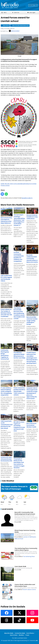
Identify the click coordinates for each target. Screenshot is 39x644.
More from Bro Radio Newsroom (21, 25)
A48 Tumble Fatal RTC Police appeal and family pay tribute (6, 263)
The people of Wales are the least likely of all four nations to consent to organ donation (19, 460)
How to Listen (14, 635)
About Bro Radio (9, 633)
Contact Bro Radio (20, 633)
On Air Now (33, 5)
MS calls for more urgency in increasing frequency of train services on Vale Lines (19, 423)
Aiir (37, 641)
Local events (7, 509)
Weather (21, 635)
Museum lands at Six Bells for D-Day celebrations (32, 213)
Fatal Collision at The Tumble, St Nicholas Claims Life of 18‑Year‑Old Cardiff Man (7, 309)
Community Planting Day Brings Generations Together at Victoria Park (7, 352)
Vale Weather (8, 481)
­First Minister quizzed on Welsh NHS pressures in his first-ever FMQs (19, 351)
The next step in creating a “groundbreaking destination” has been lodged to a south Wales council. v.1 (19, 217)
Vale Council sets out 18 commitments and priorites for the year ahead (7, 422)
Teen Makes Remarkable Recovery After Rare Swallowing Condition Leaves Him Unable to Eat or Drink (19, 310)
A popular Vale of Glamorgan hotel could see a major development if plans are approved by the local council (32, 390)
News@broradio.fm (27, 198)
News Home (6, 25)
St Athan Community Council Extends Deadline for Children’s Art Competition (19, 253)
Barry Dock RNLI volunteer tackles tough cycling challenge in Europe (32, 313)
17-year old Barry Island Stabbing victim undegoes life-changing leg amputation (7, 388)
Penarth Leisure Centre (29, 590)
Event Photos (30, 633)
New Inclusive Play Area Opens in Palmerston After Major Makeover (7, 216)
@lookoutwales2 (14, 31)
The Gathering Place (29, 557)
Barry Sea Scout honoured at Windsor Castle (32, 421)
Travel (27, 635)
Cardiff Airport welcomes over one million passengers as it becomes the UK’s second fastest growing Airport (32, 354)
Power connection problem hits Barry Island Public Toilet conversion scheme (19, 388)
